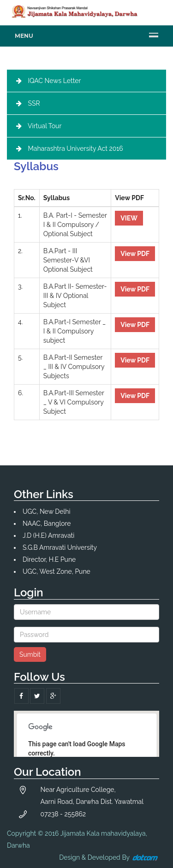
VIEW (129, 218)
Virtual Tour (45, 126)
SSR (34, 103)
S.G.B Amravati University (60, 547)
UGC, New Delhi (46, 511)
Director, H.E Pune (49, 559)
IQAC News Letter (55, 81)
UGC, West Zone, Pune (57, 571)
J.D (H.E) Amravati (48, 535)
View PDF (135, 254)
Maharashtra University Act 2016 (76, 149)
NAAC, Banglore (47, 523)
